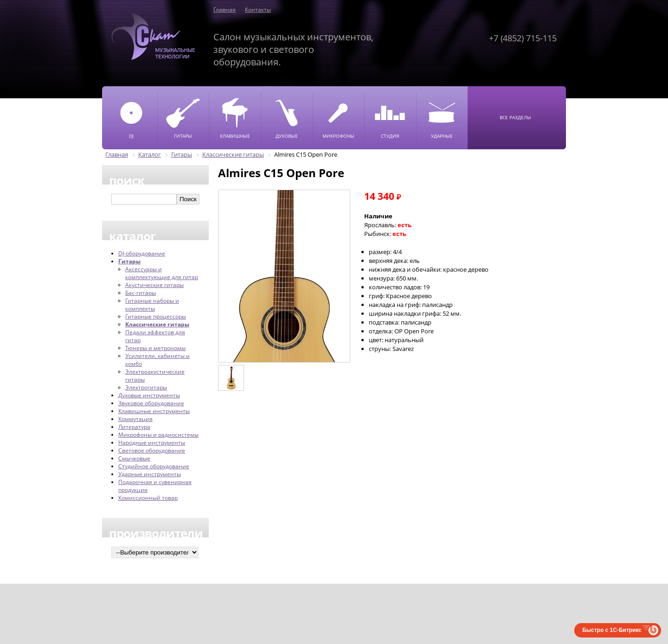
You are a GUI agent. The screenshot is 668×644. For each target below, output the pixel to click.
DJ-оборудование (142, 253)
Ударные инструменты (150, 474)
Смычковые (134, 458)
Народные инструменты (152, 443)
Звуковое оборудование (151, 403)
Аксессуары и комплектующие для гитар (162, 273)
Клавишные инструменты (154, 411)
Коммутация (135, 419)
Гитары (129, 261)
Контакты (258, 10)
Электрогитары (146, 387)
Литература (134, 427)
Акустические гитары (154, 285)
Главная (225, 10)
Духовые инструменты (149, 395)
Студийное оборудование (154, 466)
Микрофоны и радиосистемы (158, 435)
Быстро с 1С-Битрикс (612, 630)
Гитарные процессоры (156, 316)
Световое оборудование (152, 450)
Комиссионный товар (148, 498)
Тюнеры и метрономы (155, 348)
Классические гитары (157, 324)
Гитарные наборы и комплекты (152, 305)
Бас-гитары (141, 293)
